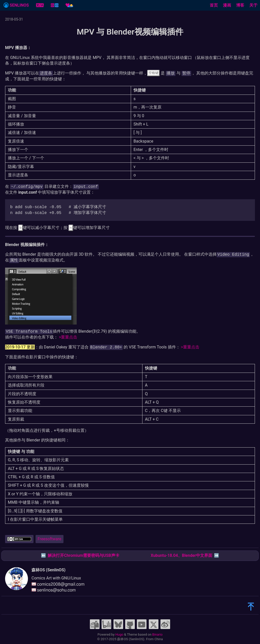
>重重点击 (68, 337)
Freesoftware (50, 539)
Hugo (119, 634)
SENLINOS (16, 5)
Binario (158, 634)
